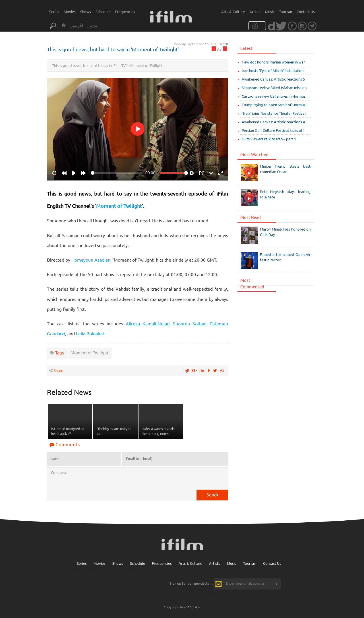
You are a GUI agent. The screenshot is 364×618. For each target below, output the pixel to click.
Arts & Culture (233, 12)
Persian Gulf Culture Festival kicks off (273, 130)
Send (212, 494)
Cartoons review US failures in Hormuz (274, 96)
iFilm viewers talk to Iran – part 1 (269, 139)
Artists (255, 12)
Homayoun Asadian (91, 260)
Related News (69, 392)
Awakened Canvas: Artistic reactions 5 (273, 79)
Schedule (103, 12)
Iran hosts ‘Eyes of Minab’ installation (273, 70)
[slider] (117, 173)
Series (54, 12)
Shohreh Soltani (190, 323)
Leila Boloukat (90, 333)
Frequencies (125, 12)
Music (270, 12)
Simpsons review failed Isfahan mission (274, 88)
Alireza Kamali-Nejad (148, 323)
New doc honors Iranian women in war (273, 62)
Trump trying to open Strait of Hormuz (274, 105)
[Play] (74, 173)
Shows (86, 12)
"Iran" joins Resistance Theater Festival (274, 113)
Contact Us (306, 12)
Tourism (286, 12)
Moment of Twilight (119, 206)
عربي (93, 25)
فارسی (77, 25)
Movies (70, 12)
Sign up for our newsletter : (191, 583)
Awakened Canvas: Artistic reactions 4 (273, 122)
